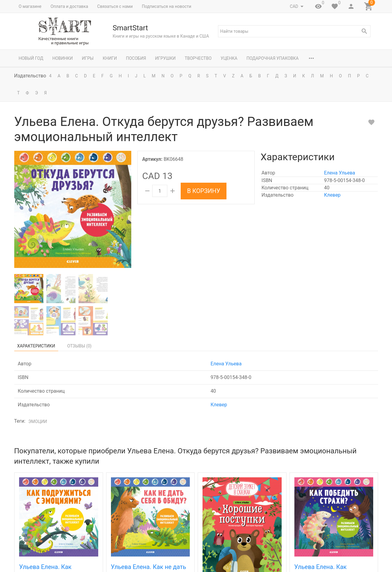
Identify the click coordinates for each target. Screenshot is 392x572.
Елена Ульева (340, 173)
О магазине (30, 6)
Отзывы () (79, 346)
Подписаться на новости (167, 6)
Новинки (63, 58)
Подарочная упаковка (273, 58)
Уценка (229, 58)
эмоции (38, 421)
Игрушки (166, 58)
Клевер (332, 195)
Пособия (136, 58)
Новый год (31, 58)
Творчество (198, 58)
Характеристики (36, 346)
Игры (88, 58)
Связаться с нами (115, 6)
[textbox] (294, 31)
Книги (110, 58)
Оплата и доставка (69, 6)
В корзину (204, 191)
